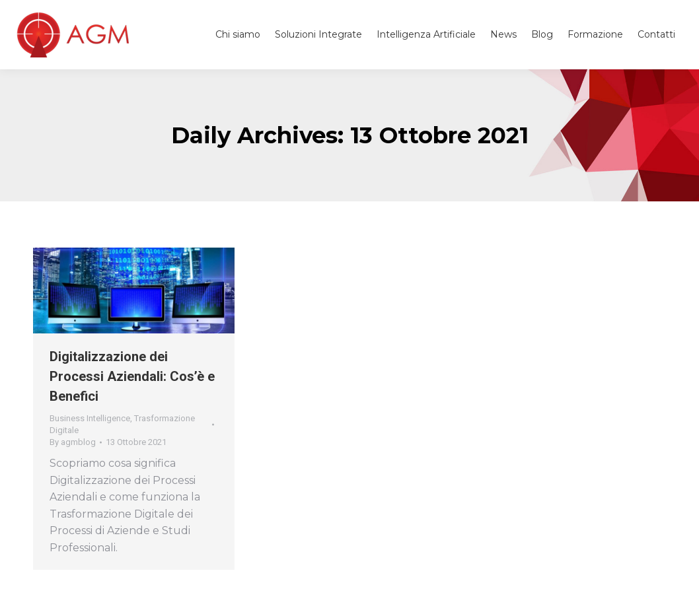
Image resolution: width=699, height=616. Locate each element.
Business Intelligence (90, 418)
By (73, 442)
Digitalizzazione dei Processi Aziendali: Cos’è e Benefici (132, 376)
